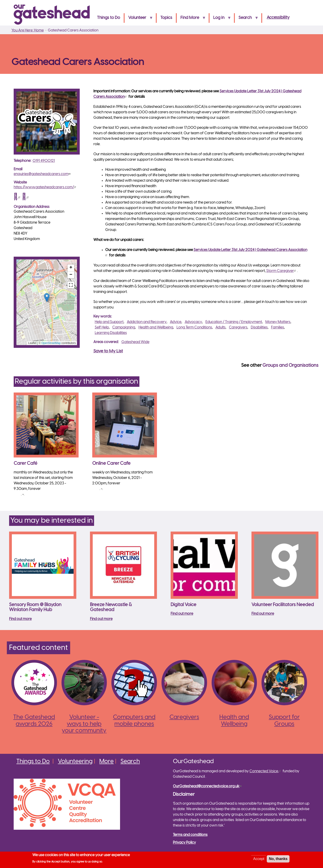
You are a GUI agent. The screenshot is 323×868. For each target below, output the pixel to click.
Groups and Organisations (290, 366)
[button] (47, 298)
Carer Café (26, 464)
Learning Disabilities (111, 333)
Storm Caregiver (282, 271)
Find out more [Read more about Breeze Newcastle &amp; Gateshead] (101, 619)
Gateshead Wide (135, 342)
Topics (166, 18)
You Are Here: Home (28, 30)
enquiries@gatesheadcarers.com (43, 174)
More (106, 762)
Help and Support (109, 322)
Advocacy (193, 322)
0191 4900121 (44, 161)
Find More (191, 19)
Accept (259, 859)
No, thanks (278, 859)
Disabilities (259, 327)
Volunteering (75, 762)
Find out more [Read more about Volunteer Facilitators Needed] (263, 614)
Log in (220, 19)
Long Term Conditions (194, 327)
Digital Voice (183, 605)
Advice (176, 322)
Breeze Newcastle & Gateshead (111, 607)
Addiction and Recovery (147, 322)
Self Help (102, 327)
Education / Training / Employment (234, 322)
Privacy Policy (184, 843)
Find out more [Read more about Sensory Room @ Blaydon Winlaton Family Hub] (20, 619)
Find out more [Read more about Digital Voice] (182, 614)
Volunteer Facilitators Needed (283, 605)
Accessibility (278, 18)
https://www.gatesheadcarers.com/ (45, 187)
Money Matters (278, 322)
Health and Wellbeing (156, 327)
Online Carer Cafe (111, 464)
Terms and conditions (190, 835)
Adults (220, 327)
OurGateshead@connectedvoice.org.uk (208, 786)
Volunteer (139, 19)
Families (278, 327)
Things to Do (109, 18)
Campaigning (124, 327)
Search (247, 19)
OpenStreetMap (51, 343)
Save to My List (108, 351)
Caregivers (238, 327)
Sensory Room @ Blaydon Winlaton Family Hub (35, 607)
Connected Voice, (266, 771)
